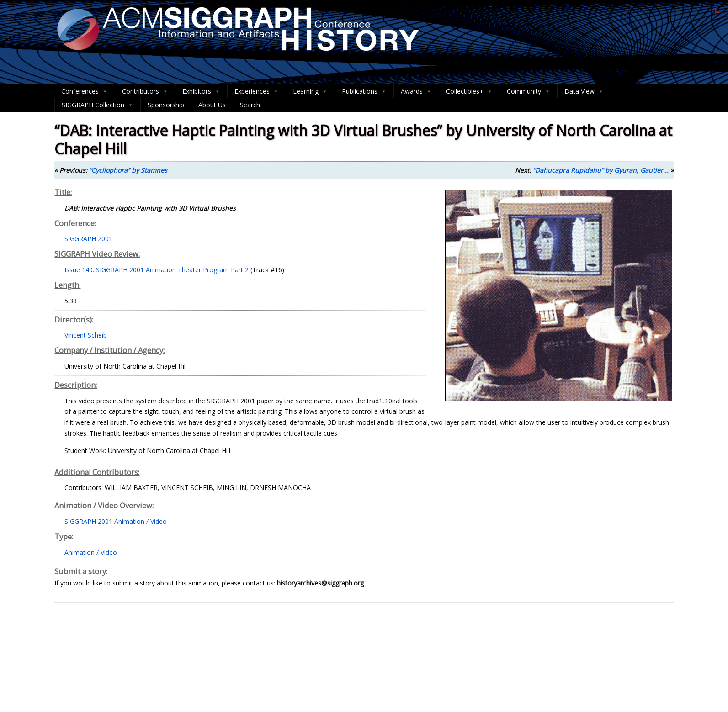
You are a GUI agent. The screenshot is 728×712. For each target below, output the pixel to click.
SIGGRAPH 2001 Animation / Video (116, 521)
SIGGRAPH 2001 (88, 239)
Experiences (257, 91)
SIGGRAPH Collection (98, 105)
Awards (416, 91)
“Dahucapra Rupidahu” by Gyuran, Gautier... (601, 170)
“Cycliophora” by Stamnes (128, 170)
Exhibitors (201, 91)
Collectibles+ (469, 91)
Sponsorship (166, 105)
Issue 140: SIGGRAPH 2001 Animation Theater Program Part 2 (157, 270)
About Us (212, 105)
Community (529, 91)
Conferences (85, 91)
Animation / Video (91, 552)
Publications (364, 91)
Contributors (145, 91)
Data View (584, 91)
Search (250, 105)
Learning (310, 91)
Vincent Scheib (86, 335)
